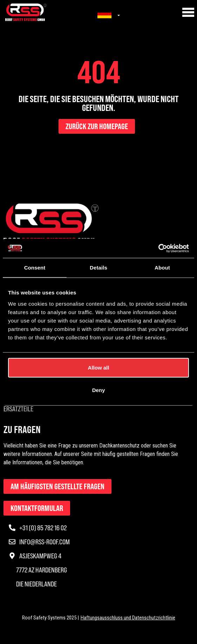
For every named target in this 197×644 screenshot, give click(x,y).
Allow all (99, 367)
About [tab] (162, 268)
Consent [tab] (35, 268)
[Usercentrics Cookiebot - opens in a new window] (158, 248)
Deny (99, 390)
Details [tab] (98, 268)
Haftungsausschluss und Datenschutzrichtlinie (128, 618)
